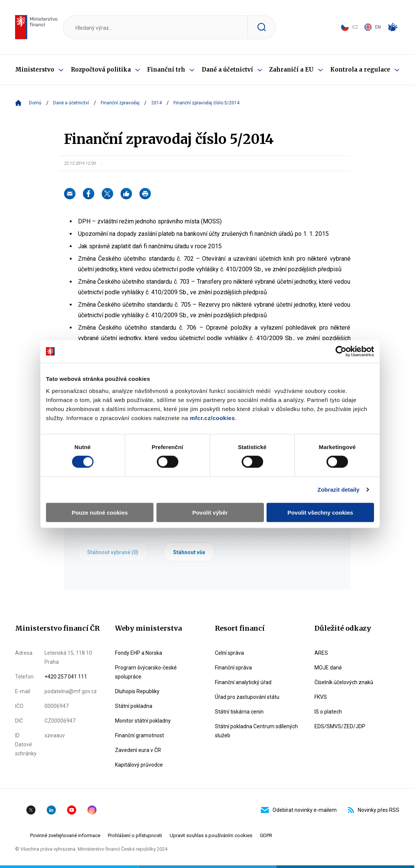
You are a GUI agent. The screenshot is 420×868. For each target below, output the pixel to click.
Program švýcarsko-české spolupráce (146, 672)
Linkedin (51, 810)
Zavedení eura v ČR (138, 750)
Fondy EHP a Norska (139, 653)
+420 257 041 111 (66, 677)
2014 (156, 103)
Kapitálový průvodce (139, 765)
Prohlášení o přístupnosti (135, 835)
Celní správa (229, 653)
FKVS (321, 697)
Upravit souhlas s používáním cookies (211, 835)
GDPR (266, 835)
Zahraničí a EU (291, 70)
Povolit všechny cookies (320, 512)
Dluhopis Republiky (137, 691)
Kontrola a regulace (360, 70)
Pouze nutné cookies (100, 512)
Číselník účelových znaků (344, 682)
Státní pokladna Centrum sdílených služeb (256, 731)
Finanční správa (233, 668)
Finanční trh (166, 70)
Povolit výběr (210, 512)
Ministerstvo (35, 70)
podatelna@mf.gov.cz (71, 691)
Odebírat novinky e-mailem (299, 810)
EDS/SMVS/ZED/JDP (340, 726)
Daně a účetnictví (227, 70)
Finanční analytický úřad (243, 682)
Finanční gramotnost (139, 735)
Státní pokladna (134, 706)
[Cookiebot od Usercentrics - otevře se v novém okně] (341, 351)
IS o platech (328, 712)
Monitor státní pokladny (143, 721)
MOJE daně (328, 668)
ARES (321, 653)
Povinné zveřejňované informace (65, 835)
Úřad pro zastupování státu (247, 697)
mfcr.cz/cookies (212, 418)
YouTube (72, 810)
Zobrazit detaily (339, 490)
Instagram (92, 810)
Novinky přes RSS (374, 810)
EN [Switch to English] (372, 27)
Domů (35, 103)
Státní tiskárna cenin (239, 712)
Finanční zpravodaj (120, 103)
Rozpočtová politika (101, 70)
